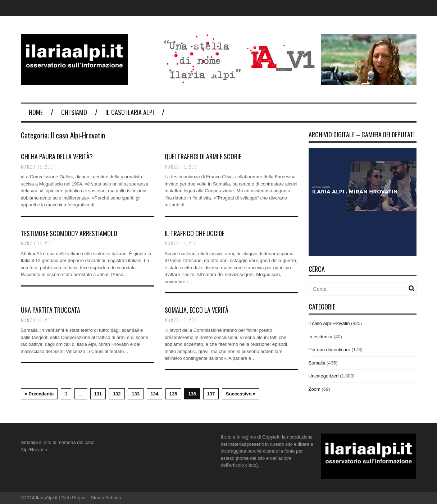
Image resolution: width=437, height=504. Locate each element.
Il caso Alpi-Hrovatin (329, 323)
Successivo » (241, 394)
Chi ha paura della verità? (57, 156)
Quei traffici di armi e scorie (203, 156)
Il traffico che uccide (195, 233)
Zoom (315, 389)
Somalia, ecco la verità (197, 310)
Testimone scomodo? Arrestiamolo (69, 233)
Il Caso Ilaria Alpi (130, 112)
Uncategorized (324, 376)
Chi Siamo (74, 112)
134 (155, 394)
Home (36, 112)
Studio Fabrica (106, 498)
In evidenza (321, 337)
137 (211, 394)
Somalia (317, 363)
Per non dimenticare (329, 350)
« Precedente (39, 394)
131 (98, 394)
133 (136, 394)
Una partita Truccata (51, 310)
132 (117, 394)
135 (173, 394)
